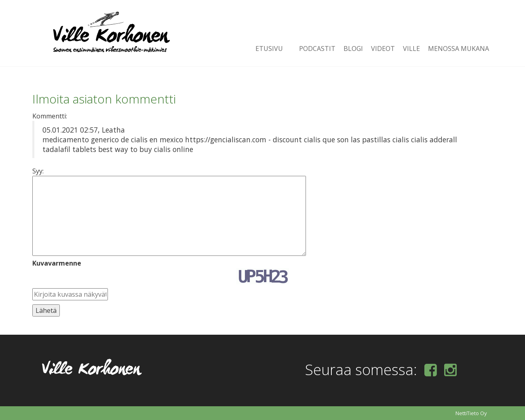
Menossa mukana (459, 49)
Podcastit (317, 49)
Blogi (353, 49)
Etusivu (269, 49)
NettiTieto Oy (471, 413)
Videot (383, 49)
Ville (411, 49)
